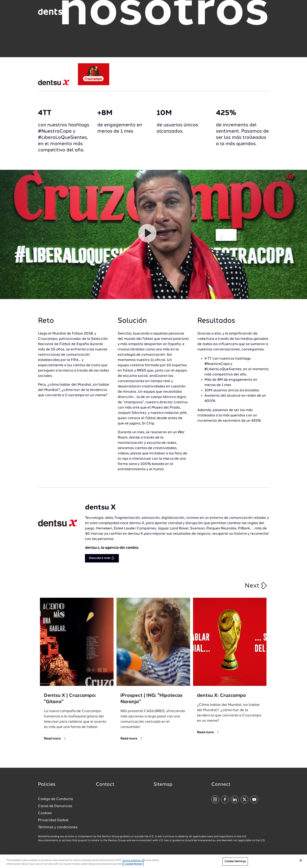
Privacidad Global (53, 820)
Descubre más (102, 558)
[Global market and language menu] (83, 13)
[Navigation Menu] (259, 12)
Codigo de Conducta (55, 799)
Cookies (45, 813)
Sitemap (163, 785)
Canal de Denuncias (55, 806)
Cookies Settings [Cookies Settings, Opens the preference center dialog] (235, 861)
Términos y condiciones (58, 827)
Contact (105, 785)
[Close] (301, 860)
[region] (153, 861)
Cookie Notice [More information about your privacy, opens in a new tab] (133, 864)
